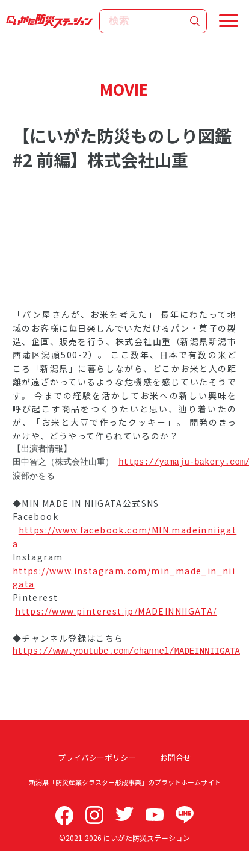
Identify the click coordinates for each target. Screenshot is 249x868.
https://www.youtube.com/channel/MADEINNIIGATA (126, 651)
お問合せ (176, 758)
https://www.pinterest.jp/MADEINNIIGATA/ (116, 611)
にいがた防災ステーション (147, 838)
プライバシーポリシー (97, 758)
